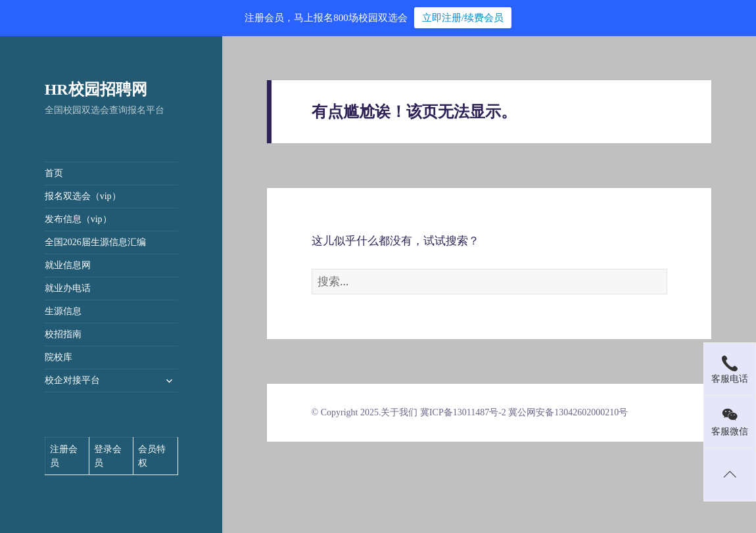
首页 (54, 173)
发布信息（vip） (78, 219)
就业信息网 (68, 265)
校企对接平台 (72, 380)
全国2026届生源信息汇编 (95, 242)
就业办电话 (68, 288)
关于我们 (399, 412)
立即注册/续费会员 (463, 18)
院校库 (59, 357)
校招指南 (63, 334)
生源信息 (63, 311)
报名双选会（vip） (83, 196)
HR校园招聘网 (96, 89)
